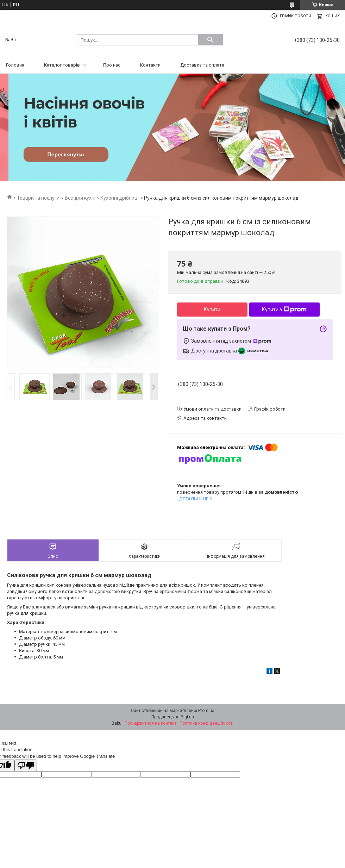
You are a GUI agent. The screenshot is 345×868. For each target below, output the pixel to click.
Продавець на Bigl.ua (173, 717)
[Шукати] (211, 40)
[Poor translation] (26, 765)
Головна (15, 65)
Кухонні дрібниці (120, 198)
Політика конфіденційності (206, 723)
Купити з (284, 310)
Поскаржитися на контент (150, 723)
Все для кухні (80, 198)
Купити (212, 310)
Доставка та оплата (202, 65)
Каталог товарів (62, 65)
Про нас (112, 65)
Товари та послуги (38, 198)
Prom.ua (206, 711)
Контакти (150, 65)
